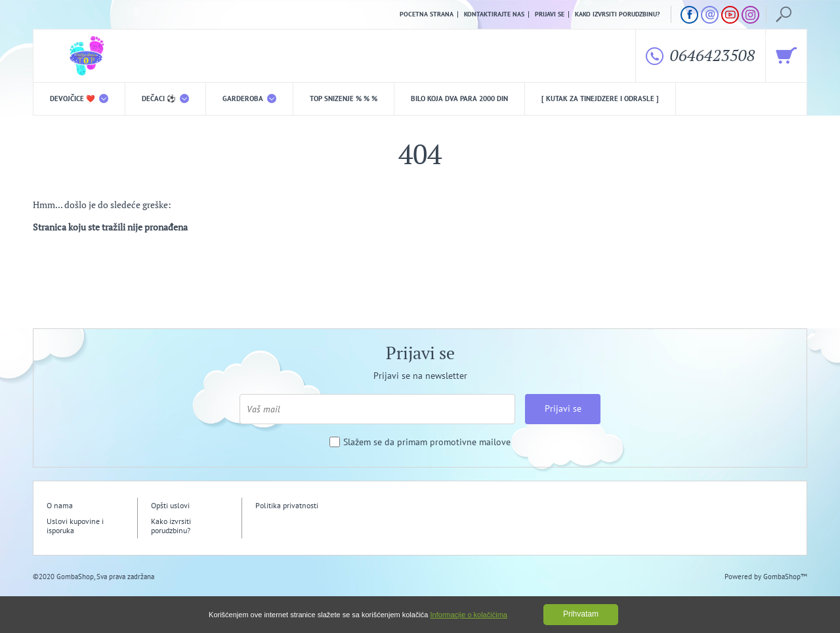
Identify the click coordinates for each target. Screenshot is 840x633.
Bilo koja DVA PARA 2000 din (459, 98)
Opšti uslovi (170, 505)
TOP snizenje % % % (344, 98)
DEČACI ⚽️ (165, 98)
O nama (60, 505)
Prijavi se (550, 14)
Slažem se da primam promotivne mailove (427, 442)
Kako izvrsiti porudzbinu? (618, 14)
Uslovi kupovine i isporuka (75, 526)
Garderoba (249, 98)
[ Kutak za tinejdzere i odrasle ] (600, 98)
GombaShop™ (785, 577)
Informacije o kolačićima (469, 615)
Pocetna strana (427, 14)
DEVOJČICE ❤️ (79, 98)
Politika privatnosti (287, 505)
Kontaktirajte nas (494, 14)
